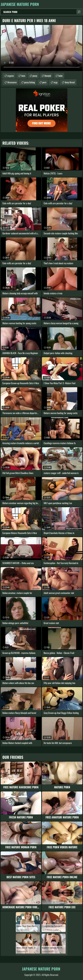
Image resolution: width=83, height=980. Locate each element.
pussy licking (29, 82)
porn (44, 82)
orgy (56, 82)
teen (23, 76)
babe (60, 76)
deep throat (70, 82)
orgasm (11, 76)
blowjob (48, 76)
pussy (35, 76)
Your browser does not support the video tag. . (41, 48)
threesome (12, 82)
